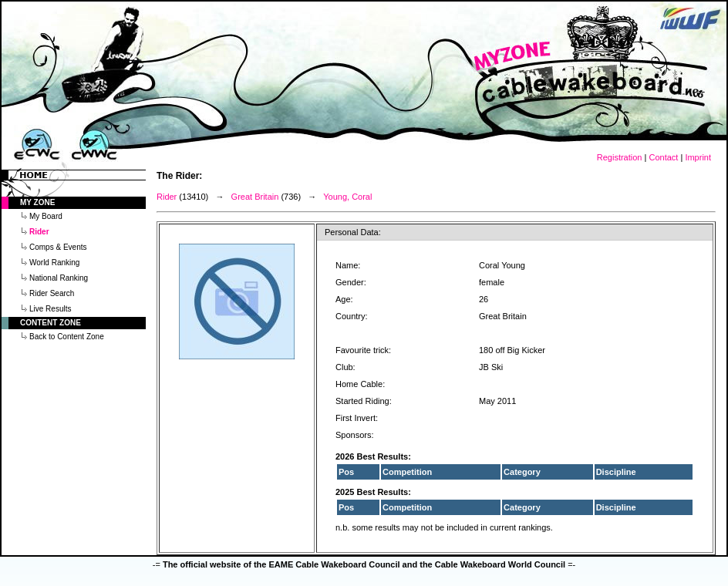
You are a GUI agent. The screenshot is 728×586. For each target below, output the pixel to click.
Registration (620, 157)
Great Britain (255, 197)
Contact (663, 157)
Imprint (698, 157)
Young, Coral (347, 197)
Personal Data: (353, 232)
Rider (167, 197)
